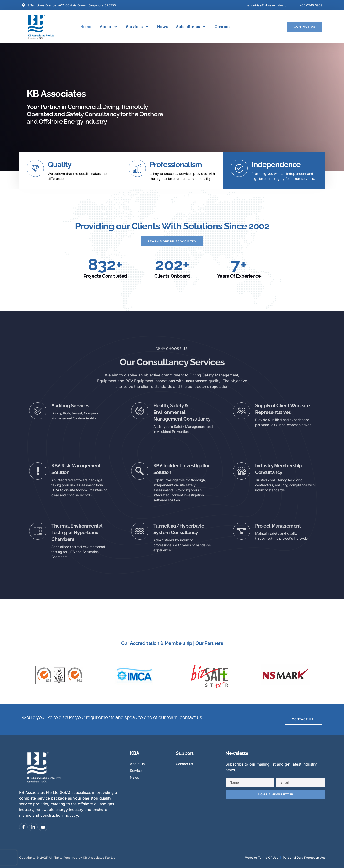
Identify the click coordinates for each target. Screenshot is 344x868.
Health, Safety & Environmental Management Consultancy (182, 412)
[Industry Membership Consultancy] (242, 471)
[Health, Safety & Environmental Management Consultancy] (140, 411)
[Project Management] (242, 531)
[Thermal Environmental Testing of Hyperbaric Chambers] (38, 531)
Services (137, 27)
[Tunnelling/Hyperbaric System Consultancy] (140, 531)
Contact (222, 27)
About (109, 27)
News (162, 27)
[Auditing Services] (38, 411)
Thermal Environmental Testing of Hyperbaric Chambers (77, 533)
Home (86, 27)
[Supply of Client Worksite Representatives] (242, 411)
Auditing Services (70, 406)
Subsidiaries (191, 27)
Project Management (278, 526)
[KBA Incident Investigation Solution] (140, 471)
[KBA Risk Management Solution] (38, 471)
